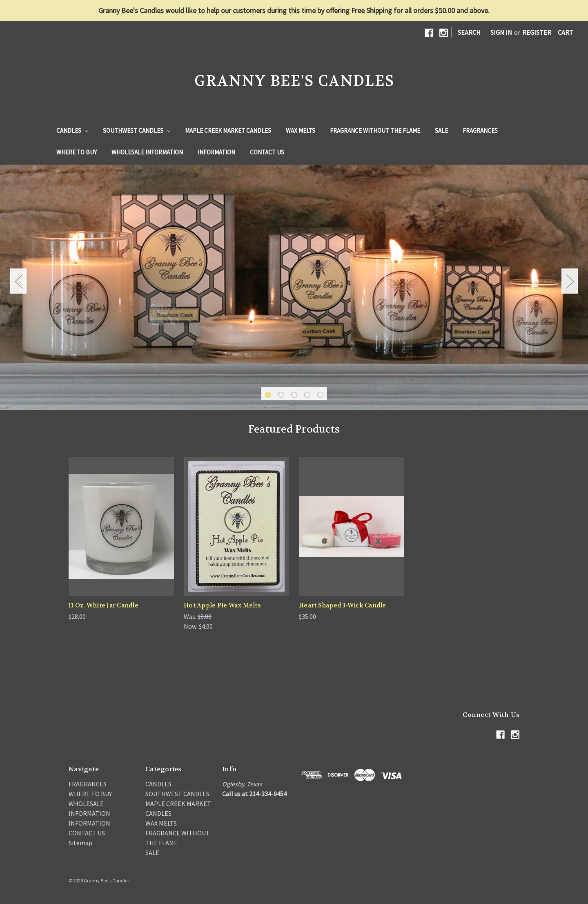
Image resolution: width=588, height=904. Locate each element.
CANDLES (72, 131)
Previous (18, 281)
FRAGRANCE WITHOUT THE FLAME (375, 131)
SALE (441, 131)
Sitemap (80, 843)
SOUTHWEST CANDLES (137, 131)
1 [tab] (268, 395)
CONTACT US (267, 152)
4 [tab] (307, 395)
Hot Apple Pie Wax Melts (222, 605)
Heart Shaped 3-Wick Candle (343, 605)
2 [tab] (281, 395)
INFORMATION (216, 152)
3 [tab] (294, 395)
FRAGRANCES (480, 131)
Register (537, 32)
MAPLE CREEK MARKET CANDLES (228, 131)
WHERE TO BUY (77, 152)
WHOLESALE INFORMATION (147, 152)
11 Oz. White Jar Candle (104, 605)
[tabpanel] (294, 287)
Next (570, 281)
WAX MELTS (301, 131)
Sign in (501, 32)
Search (469, 32)
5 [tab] (320, 395)
